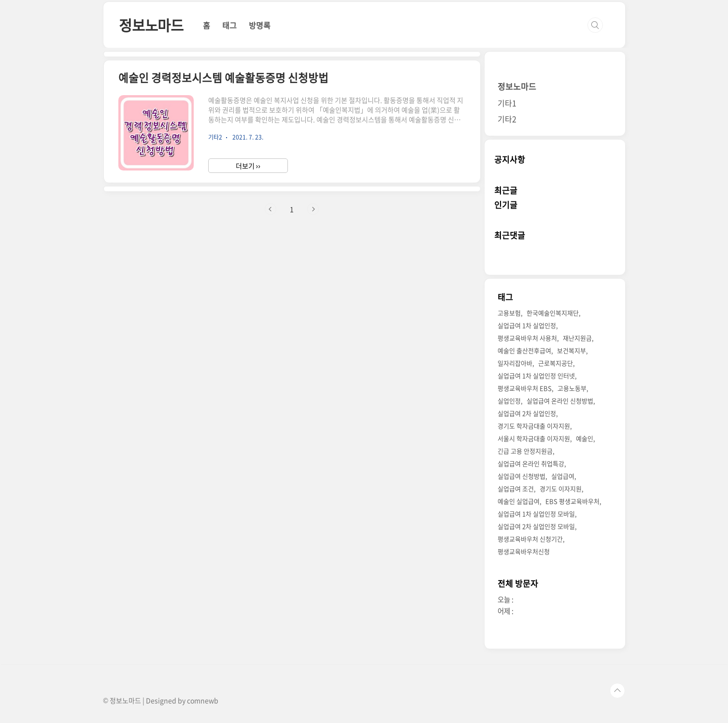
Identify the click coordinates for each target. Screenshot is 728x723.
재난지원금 (577, 338)
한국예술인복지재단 (553, 313)
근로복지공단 (556, 363)
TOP (617, 691)
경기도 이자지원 (561, 489)
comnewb (203, 700)
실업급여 (563, 476)
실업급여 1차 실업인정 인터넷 (536, 376)
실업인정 (509, 401)
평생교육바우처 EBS (525, 388)
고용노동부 (572, 388)
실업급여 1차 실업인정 (527, 325)
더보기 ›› (248, 166)
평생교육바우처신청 (524, 551)
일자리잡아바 (515, 363)
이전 (271, 209)
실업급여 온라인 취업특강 (531, 463)
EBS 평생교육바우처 (572, 501)
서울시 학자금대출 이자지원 (534, 438)
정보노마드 (151, 25)
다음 (313, 209)
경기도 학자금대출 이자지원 (534, 426)
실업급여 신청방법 (521, 476)
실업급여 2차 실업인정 (527, 413)
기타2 (507, 119)
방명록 (260, 25)
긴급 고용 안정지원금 (525, 451)
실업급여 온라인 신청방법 (560, 401)
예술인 (585, 438)
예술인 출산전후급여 (524, 350)
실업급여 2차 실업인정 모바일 (536, 526)
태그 (229, 25)
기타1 (507, 103)
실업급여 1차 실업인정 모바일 (536, 514)
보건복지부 (571, 350)
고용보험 (509, 313)
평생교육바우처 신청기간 (530, 539)
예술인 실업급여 (519, 501)
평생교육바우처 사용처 (527, 338)
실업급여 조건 (516, 489)
